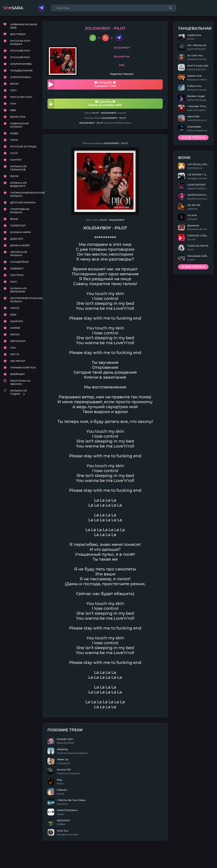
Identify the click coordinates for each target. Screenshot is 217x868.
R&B (13, 110)
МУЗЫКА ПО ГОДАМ (19, 392)
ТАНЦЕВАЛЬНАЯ (21, 70)
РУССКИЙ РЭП (20, 51)
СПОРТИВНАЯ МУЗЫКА (20, 211)
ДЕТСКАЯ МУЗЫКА (23, 202)
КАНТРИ (16, 160)
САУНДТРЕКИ (19, 262)
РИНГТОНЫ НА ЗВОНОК (20, 382)
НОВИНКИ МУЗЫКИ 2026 (24, 26)
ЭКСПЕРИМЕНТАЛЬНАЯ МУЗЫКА (24, 300)
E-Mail (210, 858)
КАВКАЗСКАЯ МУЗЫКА (19, 125)
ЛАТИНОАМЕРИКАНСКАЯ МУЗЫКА (24, 194)
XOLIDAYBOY (122, 48)
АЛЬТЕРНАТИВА (21, 64)
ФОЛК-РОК (18, 117)
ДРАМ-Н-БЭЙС (20, 245)
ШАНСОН (17, 321)
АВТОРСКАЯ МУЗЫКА (19, 254)
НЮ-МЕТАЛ (18, 361)
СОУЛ (14, 153)
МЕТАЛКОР (18, 341)
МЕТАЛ (15, 334)
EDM (13, 315)
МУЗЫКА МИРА (21, 232)
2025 (122, 65)
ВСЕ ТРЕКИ (18, 34)
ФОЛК (14, 176)
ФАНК (14, 219)
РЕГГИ (14, 354)
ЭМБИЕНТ (17, 268)
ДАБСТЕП (17, 239)
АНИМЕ (15, 328)
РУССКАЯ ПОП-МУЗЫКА (21, 42)
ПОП (13, 90)
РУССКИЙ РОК (20, 57)
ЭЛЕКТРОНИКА (21, 77)
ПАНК (14, 140)
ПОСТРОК (17, 275)
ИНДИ (14, 133)
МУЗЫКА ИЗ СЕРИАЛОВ (18, 168)
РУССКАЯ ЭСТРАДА (23, 146)
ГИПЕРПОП (18, 226)
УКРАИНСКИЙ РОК (23, 368)
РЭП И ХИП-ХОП (21, 97)
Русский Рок (122, 56)
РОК (13, 104)
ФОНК (14, 84)
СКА (13, 348)
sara (13, 8)
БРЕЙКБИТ (18, 374)
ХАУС (14, 282)
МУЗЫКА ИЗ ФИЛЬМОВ (18, 290)
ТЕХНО (15, 308)
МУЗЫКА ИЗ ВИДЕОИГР (18, 184)
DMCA (7, 858)
